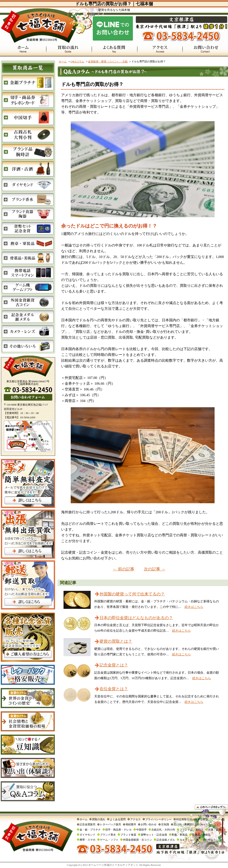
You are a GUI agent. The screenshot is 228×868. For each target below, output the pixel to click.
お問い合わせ (149, 824)
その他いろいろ (212, 840)
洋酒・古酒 (214, 830)
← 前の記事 (124, 569)
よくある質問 (118, 819)
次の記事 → (155, 569)
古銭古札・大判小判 (163, 830)
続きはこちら (194, 607)
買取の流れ (99, 819)
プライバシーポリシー (158, 819)
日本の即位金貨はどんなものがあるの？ (136, 618)
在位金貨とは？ (114, 689)
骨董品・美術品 (201, 835)
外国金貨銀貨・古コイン (137, 840)
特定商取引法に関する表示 (192, 819)
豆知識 (165, 824)
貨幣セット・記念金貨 (154, 835)
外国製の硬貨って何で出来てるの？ (132, 594)
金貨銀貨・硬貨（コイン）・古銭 (108, 61)
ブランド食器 (128, 835)
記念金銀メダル (166, 840)
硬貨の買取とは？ (116, 641)
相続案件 (131, 824)
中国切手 (141, 830)
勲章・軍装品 (180, 835)
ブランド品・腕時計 (191, 830)
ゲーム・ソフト (109, 840)
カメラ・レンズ (189, 840)
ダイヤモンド (88, 835)
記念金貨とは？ (114, 665)
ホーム (63, 61)
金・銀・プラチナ (90, 830)
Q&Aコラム (77, 61)
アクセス (135, 819)
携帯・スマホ (88, 840)
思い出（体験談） (184, 824)
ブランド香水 (108, 835)
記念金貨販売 (88, 824)
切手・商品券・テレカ (118, 830)
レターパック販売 (111, 824)
